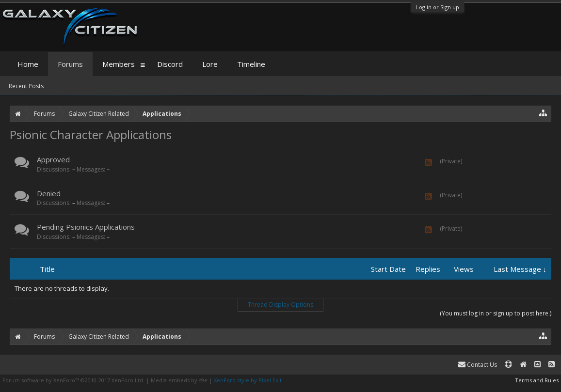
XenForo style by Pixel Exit (248, 380)
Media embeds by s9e (179, 380)
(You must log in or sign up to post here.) (496, 313)
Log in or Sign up (438, 7)
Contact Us (478, 365)
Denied (49, 193)
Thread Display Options (280, 305)
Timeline (251, 64)
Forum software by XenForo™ (73, 380)
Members (119, 64)
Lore (210, 64)
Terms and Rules (537, 380)
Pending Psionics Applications (86, 227)
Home (28, 64)
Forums (70, 64)
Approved (53, 159)
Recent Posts (26, 86)
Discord (170, 64)
